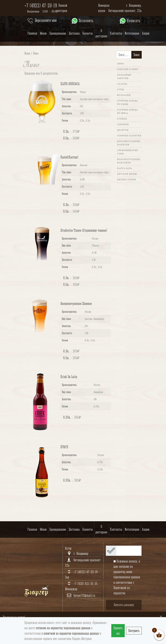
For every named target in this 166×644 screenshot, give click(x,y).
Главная (32, 33)
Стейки (122, 119)
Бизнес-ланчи (127, 180)
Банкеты (88, 33)
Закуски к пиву (128, 69)
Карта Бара (125, 169)
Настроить (134, 631)
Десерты (123, 130)
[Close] (161, 617)
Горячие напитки (129, 136)
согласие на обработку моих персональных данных (127, 572)
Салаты (122, 84)
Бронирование (58, 33)
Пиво (121, 64)
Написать (130, 21)
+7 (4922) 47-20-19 (41, 5)
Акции (146, 33)
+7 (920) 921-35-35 (86, 584)
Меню (43, 33)
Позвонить (82, 21)
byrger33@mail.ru (84, 595)
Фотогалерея (132, 33)
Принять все (118, 631)
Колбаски (124, 95)
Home (27, 53)
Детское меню (127, 174)
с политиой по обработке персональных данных (70, 633)
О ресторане (101, 33)
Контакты (116, 33)
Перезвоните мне (42, 21)
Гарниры (123, 125)
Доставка (74, 33)
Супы (121, 90)
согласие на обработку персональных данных (63, 628)
